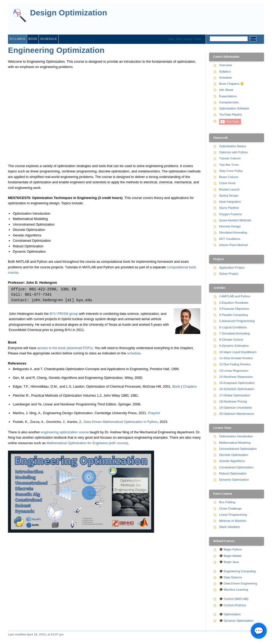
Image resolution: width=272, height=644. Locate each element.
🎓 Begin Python (231, 549)
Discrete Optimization (234, 455)
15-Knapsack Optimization (237, 383)
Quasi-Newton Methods (235, 220)
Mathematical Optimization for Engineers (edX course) (87, 443)
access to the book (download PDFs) (65, 348)
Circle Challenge (230, 509)
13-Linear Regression (234, 371)
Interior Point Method (233, 245)
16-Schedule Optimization (237, 389)
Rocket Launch (229, 189)
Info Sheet (226, 90)
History (188, 39)
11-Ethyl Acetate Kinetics (236, 358)
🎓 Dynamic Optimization (236, 621)
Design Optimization (69, 13)
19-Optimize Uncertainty (236, 408)
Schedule (49, 39)
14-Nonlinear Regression (236, 377)
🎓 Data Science (231, 577)
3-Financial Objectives (234, 309)
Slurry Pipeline (229, 208)
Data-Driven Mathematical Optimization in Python (121, 422)
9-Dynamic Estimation (234, 346)
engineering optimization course (65, 432)
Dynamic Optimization (234, 480)
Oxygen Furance (230, 214)
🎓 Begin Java (229, 562)
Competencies (229, 102)
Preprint (154, 413)
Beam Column (229, 177)
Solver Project (229, 274)
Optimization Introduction (236, 436)
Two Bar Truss (229, 165)
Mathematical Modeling (235, 443)
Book (33, 39)
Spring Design (229, 196)
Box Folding (227, 502)
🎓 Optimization (230, 614)
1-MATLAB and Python (235, 296)
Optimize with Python (233, 152)
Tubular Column (230, 158)
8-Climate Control (231, 340)
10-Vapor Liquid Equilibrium (238, 352)
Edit (179, 39)
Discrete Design (230, 226)
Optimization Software (234, 108)
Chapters (190, 386)
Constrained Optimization (236, 467)
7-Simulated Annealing (234, 333)
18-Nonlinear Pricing (233, 401)
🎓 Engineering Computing (237, 571)
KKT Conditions (230, 239)
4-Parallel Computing (233, 315)
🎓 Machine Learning (234, 590)
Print (198, 39)
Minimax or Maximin (233, 521)
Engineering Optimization (56, 50)
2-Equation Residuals (234, 303)
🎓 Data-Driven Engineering (238, 583)
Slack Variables (230, 527)
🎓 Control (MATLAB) (234, 599)
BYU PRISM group (64, 314)
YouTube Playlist (230, 115)
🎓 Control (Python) (233, 605)
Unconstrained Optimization (238, 449)
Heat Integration (230, 202)
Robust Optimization (233, 473)
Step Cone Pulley (231, 171)
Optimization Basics (233, 146)
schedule (134, 353)
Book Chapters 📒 (231, 84)
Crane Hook (227, 183)
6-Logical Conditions (233, 327)
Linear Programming (233, 515)
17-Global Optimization (235, 395)
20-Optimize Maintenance (237, 414)
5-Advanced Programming (237, 321)
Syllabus (17, 39)
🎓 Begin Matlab (230, 556)
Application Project (232, 268)
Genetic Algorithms (232, 461)
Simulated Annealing (233, 232)
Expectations (228, 96)
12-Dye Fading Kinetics (235, 364)
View (171, 39)
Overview (226, 65)
